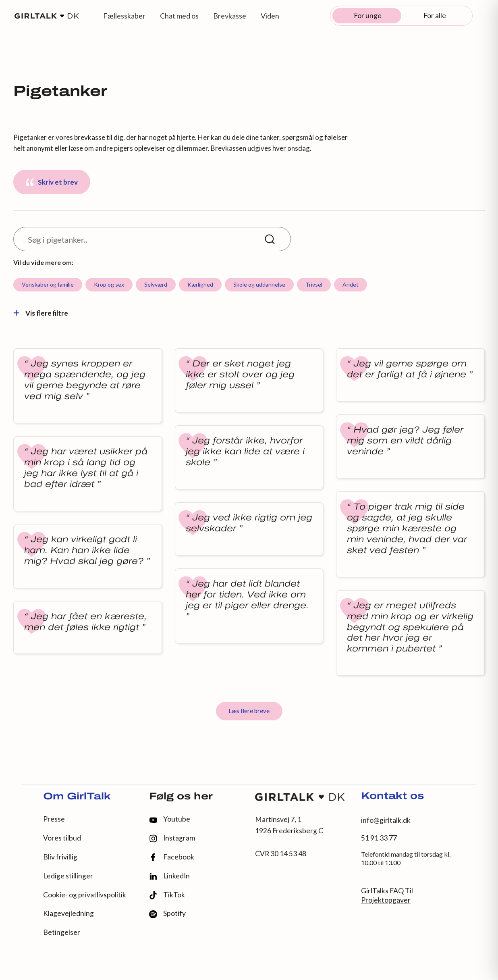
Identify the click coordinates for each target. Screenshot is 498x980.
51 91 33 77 (379, 838)
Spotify (167, 914)
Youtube (170, 819)
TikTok (167, 895)
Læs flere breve (249, 711)
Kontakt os (392, 797)
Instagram (172, 838)
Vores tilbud (62, 838)
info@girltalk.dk (386, 820)
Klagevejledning (68, 913)
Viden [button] (270, 16)
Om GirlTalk (77, 797)
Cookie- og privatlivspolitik (85, 895)
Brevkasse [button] (230, 16)
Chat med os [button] (179, 16)
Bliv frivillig (60, 857)
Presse (54, 819)
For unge (368, 16)
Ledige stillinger (68, 876)
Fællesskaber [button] (124, 16)
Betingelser (62, 932)
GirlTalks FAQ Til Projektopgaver (387, 895)
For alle (435, 16)
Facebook (172, 857)
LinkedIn (169, 876)
